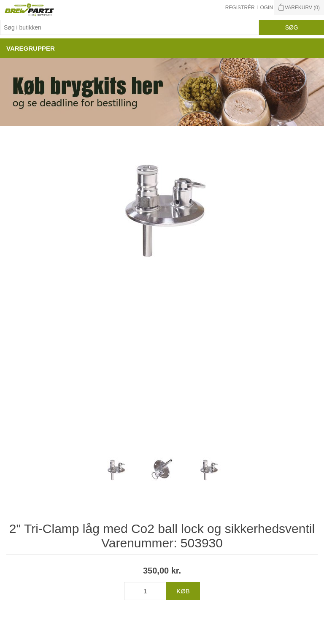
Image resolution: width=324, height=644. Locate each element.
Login (265, 8)
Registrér (240, 8)
